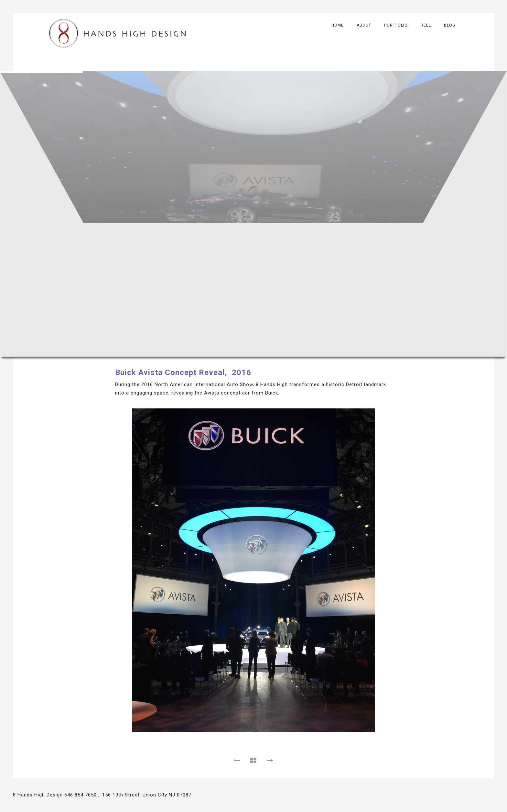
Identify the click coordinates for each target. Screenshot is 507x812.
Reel (426, 25)
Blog (450, 25)
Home (338, 25)
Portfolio (396, 25)
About (364, 25)
